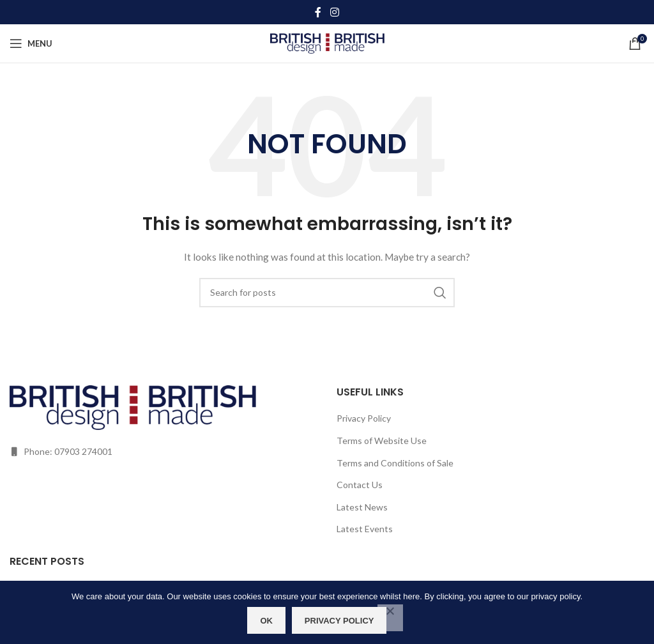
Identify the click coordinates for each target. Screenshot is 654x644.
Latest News (362, 507)
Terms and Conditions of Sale (395, 463)
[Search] (327, 293)
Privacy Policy (364, 418)
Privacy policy (339, 621)
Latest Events (365, 529)
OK (267, 621)
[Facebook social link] (318, 12)
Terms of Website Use (382, 441)
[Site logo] (327, 42)
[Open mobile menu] (31, 43)
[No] (390, 618)
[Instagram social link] (334, 12)
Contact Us (360, 485)
